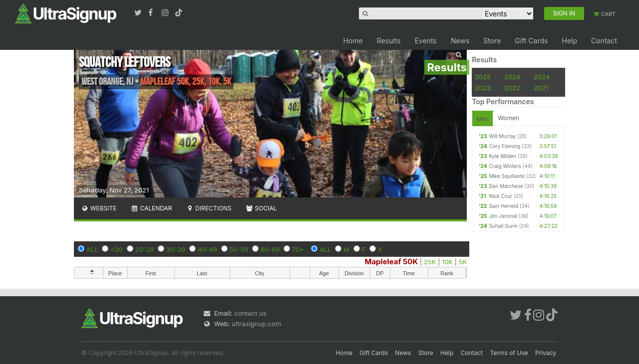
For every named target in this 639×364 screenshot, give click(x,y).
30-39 (176, 249)
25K (430, 262)
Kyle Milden (502, 156)
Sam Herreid (503, 206)
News (460, 41)
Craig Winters (505, 166)
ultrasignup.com (256, 324)
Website (99, 208)
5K (463, 262)
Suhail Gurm (503, 226)
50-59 (239, 249)
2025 (483, 77)
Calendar (152, 208)
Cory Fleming (504, 146)
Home (353, 41)
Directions (208, 208)
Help (569, 41)
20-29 (145, 249)
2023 (483, 88)
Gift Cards (531, 41)
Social (261, 208)
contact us (250, 313)
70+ (298, 249)
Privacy (546, 353)
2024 (512, 77)
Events (426, 41)
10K (447, 262)
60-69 (270, 249)
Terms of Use (509, 353)
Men (482, 119)
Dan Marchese (506, 186)
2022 (512, 88)
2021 (541, 88)
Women (508, 118)
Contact (604, 41)
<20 (117, 249)
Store (492, 41)
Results (389, 41)
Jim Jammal (503, 216)
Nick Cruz (500, 196)
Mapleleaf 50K (391, 262)
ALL (92, 249)
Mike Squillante (507, 176)
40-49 (207, 249)
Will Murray (502, 136)
